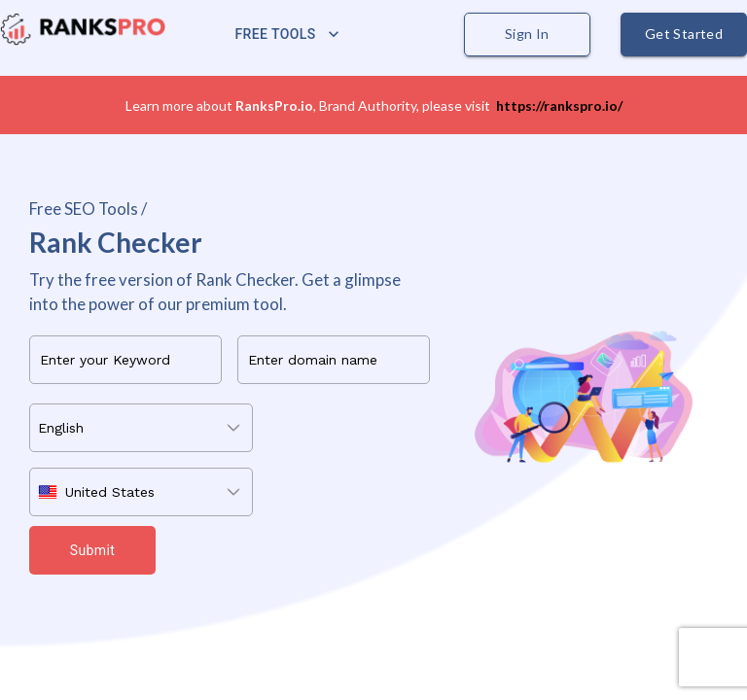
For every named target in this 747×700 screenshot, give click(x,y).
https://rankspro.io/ (559, 105)
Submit (92, 550)
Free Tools (287, 35)
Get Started (684, 35)
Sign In (527, 35)
